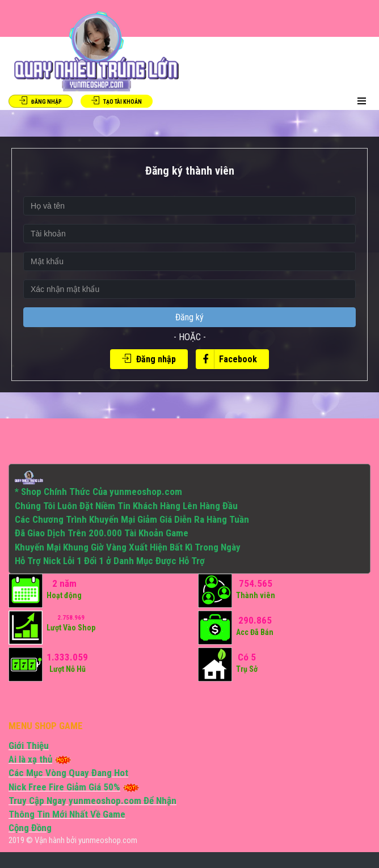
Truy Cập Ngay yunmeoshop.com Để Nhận (92, 801)
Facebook (227, 359)
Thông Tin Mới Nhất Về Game (67, 814)
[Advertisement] (98, 698)
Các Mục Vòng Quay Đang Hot (68, 773)
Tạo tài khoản (117, 101)
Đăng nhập (149, 359)
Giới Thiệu (29, 746)
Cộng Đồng (30, 828)
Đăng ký (189, 317)
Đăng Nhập (41, 101)
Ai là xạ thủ (30, 759)
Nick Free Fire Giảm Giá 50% (64, 787)
